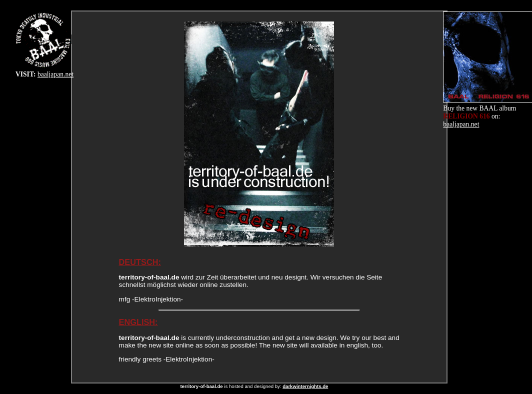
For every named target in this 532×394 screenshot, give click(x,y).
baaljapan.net (55, 74)
